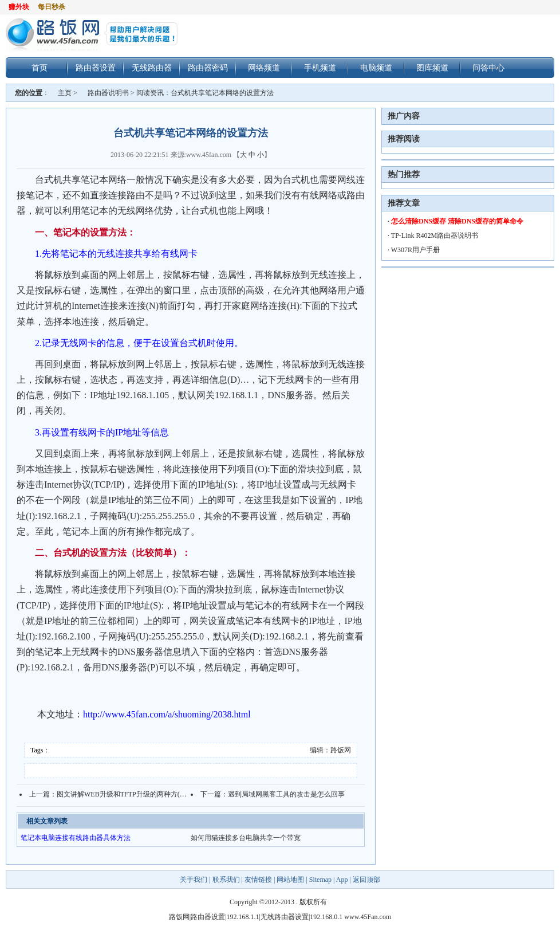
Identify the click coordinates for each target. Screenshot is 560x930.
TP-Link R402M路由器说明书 (435, 236)
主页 (65, 93)
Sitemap (320, 880)
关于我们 (194, 880)
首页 (40, 68)
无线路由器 (152, 68)
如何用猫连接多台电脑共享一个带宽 (246, 838)
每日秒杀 (52, 7)
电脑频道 (376, 68)
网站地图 (290, 880)
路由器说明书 (108, 93)
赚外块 (19, 7)
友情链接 (258, 880)
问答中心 (488, 68)
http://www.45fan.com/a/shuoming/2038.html (167, 714)
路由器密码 (208, 68)
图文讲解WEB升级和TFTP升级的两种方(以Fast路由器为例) (146, 794)
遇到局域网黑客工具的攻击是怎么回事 (286, 794)
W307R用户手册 (415, 250)
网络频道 (264, 68)
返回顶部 (366, 880)
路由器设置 (96, 68)
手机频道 (320, 68)
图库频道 (432, 68)
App (342, 880)
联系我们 (226, 880)
